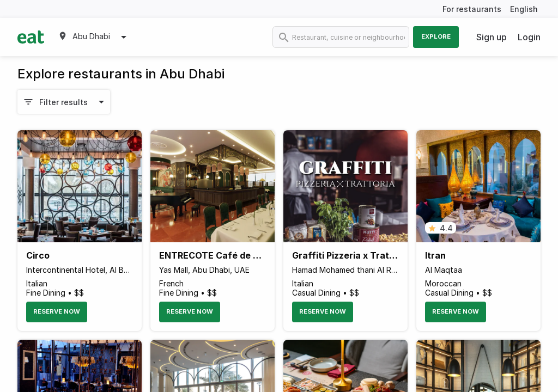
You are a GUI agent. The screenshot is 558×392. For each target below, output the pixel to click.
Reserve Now (57, 311)
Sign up (492, 37)
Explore (436, 36)
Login (529, 37)
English (524, 9)
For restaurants (472, 9)
